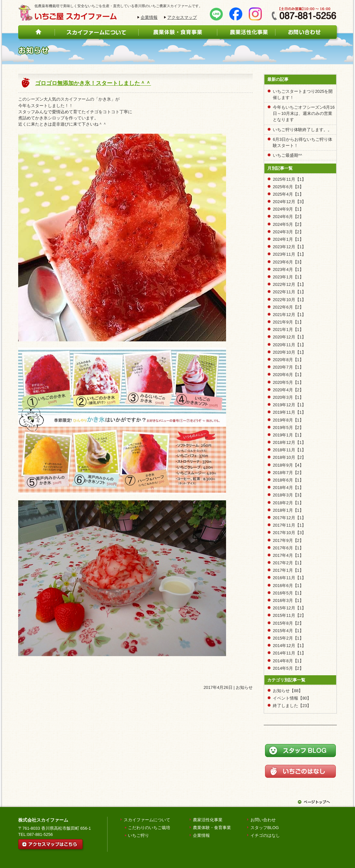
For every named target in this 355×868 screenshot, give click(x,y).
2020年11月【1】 (289, 345)
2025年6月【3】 (288, 187)
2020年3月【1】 (288, 397)
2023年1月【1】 (288, 277)
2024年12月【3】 (289, 202)
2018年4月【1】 (288, 488)
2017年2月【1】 (288, 563)
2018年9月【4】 (288, 465)
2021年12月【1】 (289, 315)
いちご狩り (139, 835)
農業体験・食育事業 (212, 828)
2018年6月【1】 (288, 480)
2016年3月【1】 (288, 600)
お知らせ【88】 (288, 691)
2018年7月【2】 (288, 473)
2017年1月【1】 (288, 570)
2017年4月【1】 (288, 555)
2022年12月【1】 (289, 284)
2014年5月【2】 (288, 668)
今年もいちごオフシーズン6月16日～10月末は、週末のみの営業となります (304, 113)
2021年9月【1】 (288, 322)
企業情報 (149, 17)
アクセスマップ (182, 17)
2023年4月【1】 (288, 269)
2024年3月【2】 (288, 232)
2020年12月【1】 (289, 337)
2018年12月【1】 (289, 442)
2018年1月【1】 (288, 510)
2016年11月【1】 (289, 578)
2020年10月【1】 (289, 352)
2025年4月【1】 (288, 194)
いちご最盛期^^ (287, 155)
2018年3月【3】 (288, 495)
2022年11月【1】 (289, 292)
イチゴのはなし (265, 835)
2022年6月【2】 (288, 307)
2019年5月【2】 (288, 428)
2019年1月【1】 (288, 435)
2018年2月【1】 (288, 503)
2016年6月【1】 (288, 586)
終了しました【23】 (292, 706)
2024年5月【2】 (288, 224)
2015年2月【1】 (288, 638)
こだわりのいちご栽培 (149, 828)
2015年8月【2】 (288, 623)
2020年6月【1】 (288, 375)
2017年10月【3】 (289, 533)
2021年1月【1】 (288, 330)
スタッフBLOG (265, 828)
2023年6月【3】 (288, 262)
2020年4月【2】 (288, 390)
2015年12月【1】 (289, 608)
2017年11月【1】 (289, 525)
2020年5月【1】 (288, 382)
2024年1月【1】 (288, 239)
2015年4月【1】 (288, 631)
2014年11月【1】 (289, 653)
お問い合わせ (263, 820)
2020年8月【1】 (288, 360)
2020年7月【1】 (288, 367)
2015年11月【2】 (289, 615)
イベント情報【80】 (292, 698)
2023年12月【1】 (289, 247)
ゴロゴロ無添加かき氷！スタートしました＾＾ (93, 83)
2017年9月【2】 (288, 540)
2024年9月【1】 (288, 209)
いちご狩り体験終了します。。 (302, 130)
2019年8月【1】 (288, 420)
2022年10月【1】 (289, 300)
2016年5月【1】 (288, 593)
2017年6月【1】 (288, 548)
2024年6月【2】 (288, 217)
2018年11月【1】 (289, 450)
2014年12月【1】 (289, 646)
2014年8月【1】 (288, 661)
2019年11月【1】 (289, 412)
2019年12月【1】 (289, 405)
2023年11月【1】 (289, 254)
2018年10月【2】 (289, 457)
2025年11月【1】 (289, 179)
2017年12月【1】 (289, 518)
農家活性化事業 (208, 820)
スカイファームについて (147, 820)
